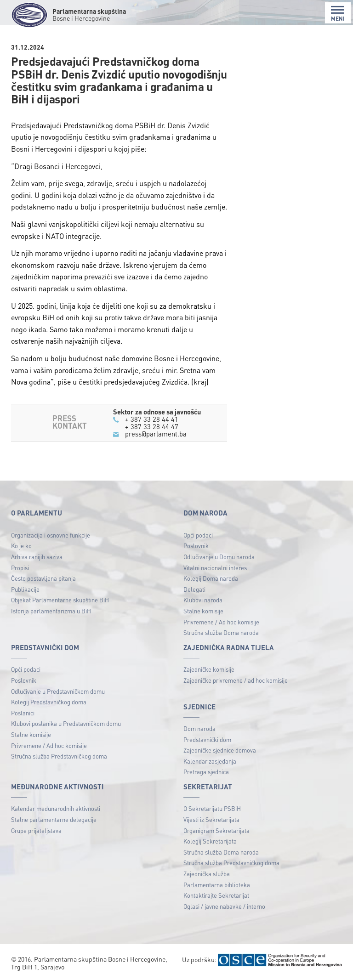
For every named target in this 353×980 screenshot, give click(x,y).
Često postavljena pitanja (43, 578)
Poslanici (23, 713)
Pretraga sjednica (206, 772)
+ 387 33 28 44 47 (152, 426)
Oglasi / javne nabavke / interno (224, 906)
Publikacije (25, 589)
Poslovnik (196, 546)
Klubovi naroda (203, 600)
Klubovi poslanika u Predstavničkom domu (66, 723)
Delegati (194, 589)
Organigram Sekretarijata (216, 830)
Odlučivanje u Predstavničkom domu (58, 691)
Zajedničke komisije (209, 669)
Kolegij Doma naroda (211, 578)
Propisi (20, 568)
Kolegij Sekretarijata (210, 841)
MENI (338, 14)
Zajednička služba (207, 874)
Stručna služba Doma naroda (221, 632)
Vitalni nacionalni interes (215, 568)
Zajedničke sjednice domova (220, 750)
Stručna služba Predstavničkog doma (59, 756)
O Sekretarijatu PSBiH (212, 808)
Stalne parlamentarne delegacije (54, 819)
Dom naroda (199, 728)
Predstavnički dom (207, 739)
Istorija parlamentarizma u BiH (51, 611)
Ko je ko (21, 546)
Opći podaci (198, 535)
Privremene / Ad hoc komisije (221, 622)
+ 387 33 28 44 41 (152, 419)
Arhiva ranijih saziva (37, 557)
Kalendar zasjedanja (210, 761)
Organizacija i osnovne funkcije (51, 535)
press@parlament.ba (156, 434)
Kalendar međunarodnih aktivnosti (56, 808)
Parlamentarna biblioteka (217, 885)
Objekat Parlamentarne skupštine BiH (60, 600)
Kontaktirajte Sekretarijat (216, 895)
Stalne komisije (203, 611)
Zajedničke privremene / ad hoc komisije (236, 680)
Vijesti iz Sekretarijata (211, 819)
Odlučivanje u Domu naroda (219, 557)
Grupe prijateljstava (36, 830)
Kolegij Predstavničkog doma (49, 702)
